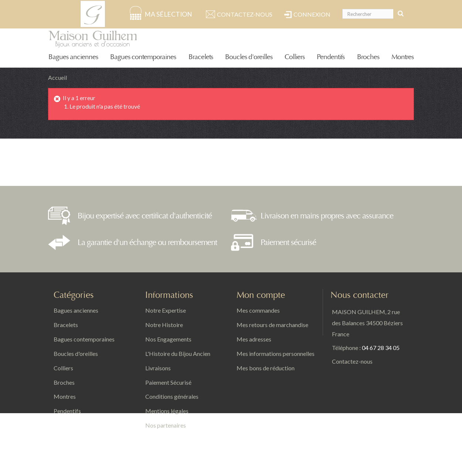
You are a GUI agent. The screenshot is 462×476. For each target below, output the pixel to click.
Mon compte (261, 295)
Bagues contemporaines (143, 57)
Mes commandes (258, 310)
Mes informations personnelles (276, 353)
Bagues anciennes (73, 57)
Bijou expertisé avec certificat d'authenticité (145, 216)
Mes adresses (254, 339)
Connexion (312, 14)
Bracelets (201, 57)
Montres (402, 57)
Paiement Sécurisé (168, 382)
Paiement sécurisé (288, 242)
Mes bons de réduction (266, 368)
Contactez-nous (245, 14)
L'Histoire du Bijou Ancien (178, 353)
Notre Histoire (164, 325)
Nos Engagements (168, 339)
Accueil (57, 77)
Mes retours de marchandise (272, 325)
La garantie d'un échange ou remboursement (147, 242)
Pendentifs (331, 57)
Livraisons (158, 368)
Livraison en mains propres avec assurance (327, 216)
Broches (368, 57)
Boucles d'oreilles (249, 57)
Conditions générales (172, 396)
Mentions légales (167, 411)
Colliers (295, 57)
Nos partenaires (166, 425)
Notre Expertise (166, 310)
